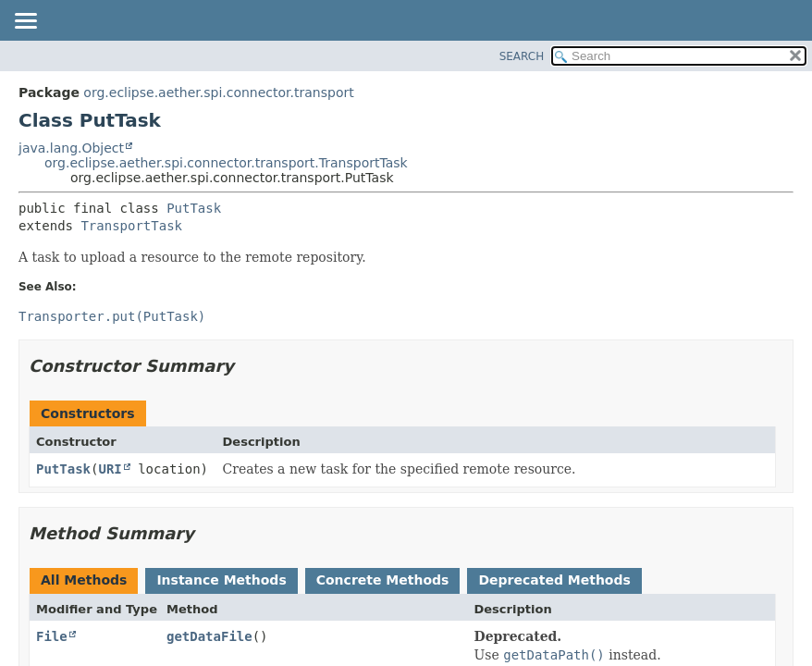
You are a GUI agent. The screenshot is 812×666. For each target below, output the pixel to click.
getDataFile (209, 636)
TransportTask (131, 226)
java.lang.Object (71, 148)
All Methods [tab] (84, 580)
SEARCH (522, 56)
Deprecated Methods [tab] (554, 580)
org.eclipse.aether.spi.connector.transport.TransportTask (226, 163)
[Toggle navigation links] (25, 22)
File (52, 636)
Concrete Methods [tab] (383, 580)
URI (110, 469)
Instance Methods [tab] (221, 580)
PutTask (194, 208)
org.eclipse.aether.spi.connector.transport (218, 92)
